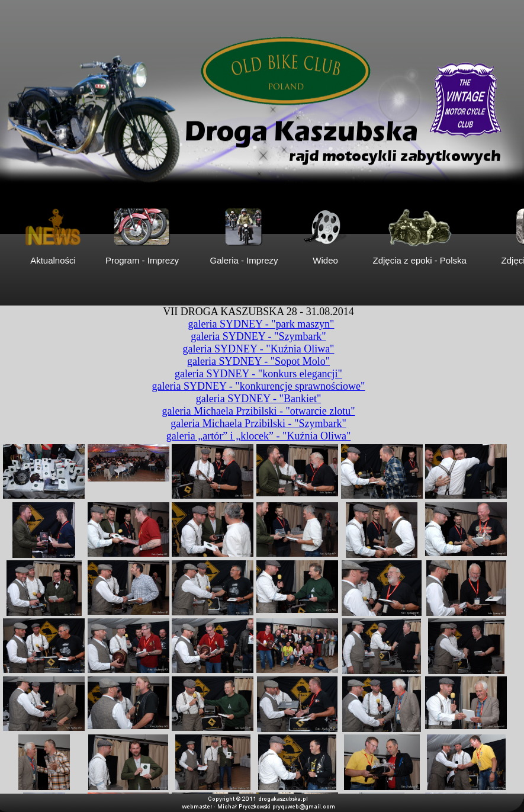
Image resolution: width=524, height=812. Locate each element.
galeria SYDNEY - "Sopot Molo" (258, 361)
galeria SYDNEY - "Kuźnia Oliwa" (259, 349)
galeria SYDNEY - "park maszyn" (261, 324)
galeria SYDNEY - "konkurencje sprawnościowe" (259, 386)
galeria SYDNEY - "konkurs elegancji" (258, 374)
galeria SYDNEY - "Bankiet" (258, 399)
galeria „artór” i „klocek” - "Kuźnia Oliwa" (259, 436)
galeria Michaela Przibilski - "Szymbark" (258, 423)
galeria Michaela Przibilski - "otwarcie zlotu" (258, 411)
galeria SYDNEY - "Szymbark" (258, 336)
